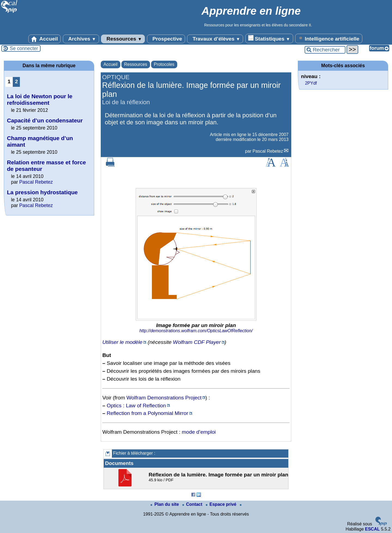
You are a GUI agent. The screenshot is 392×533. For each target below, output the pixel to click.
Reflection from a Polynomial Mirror (148, 413)
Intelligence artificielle (329, 38)
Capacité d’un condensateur (45, 120)
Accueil (45, 39)
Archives (81, 39)
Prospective (166, 39)
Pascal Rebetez (268, 151)
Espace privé (222, 504)
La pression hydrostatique (42, 192)
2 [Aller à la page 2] (16, 81)
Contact (193, 504)
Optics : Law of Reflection (136, 406)
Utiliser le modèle (122, 342)
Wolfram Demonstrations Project (164, 398)
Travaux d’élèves (215, 39)
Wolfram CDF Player (197, 342)
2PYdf (311, 83)
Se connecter (24, 48)
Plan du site (165, 504)
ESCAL (372, 529)
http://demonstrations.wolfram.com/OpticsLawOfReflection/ (196, 331)
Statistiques (269, 38)
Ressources (123, 39)
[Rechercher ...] (325, 50)
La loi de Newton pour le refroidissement (39, 99)
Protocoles (164, 64)
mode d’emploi (199, 432)
